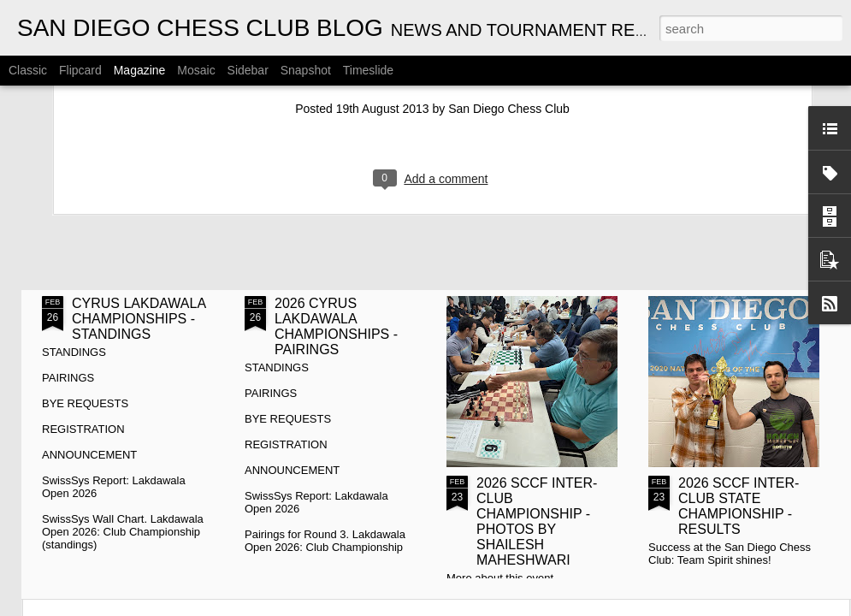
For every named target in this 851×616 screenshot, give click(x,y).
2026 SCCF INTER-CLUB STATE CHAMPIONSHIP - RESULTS (739, 506)
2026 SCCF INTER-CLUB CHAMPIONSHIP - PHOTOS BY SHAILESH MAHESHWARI (537, 521)
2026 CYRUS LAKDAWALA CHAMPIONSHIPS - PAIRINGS (336, 326)
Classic (28, 70)
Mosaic (196, 70)
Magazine (140, 70)
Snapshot (306, 70)
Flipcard (80, 70)
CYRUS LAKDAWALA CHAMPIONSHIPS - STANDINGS (139, 319)
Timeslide (368, 70)
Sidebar (248, 70)
